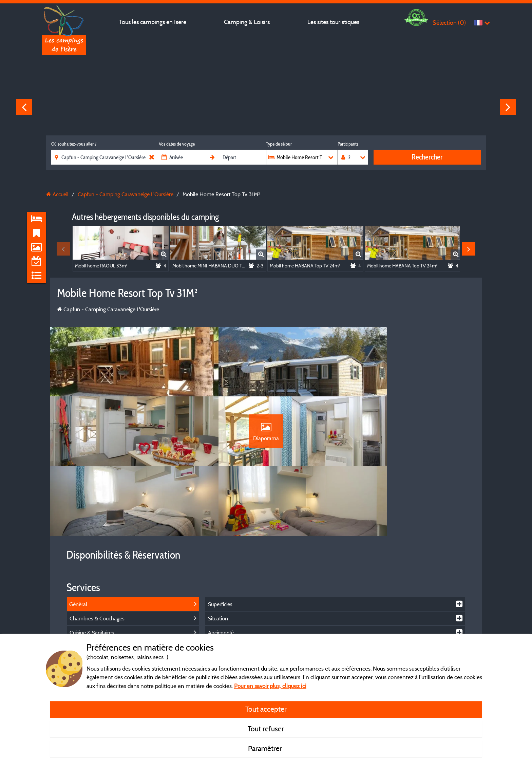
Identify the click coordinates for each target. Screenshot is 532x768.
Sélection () (449, 23)
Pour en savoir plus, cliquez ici (270, 686)
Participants (348, 144)
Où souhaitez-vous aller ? (74, 144)
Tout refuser (266, 729)
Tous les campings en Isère (153, 22)
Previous (24, 107)
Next (508, 107)
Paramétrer (266, 748)
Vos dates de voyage (177, 144)
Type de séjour (279, 144)
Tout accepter (266, 709)
